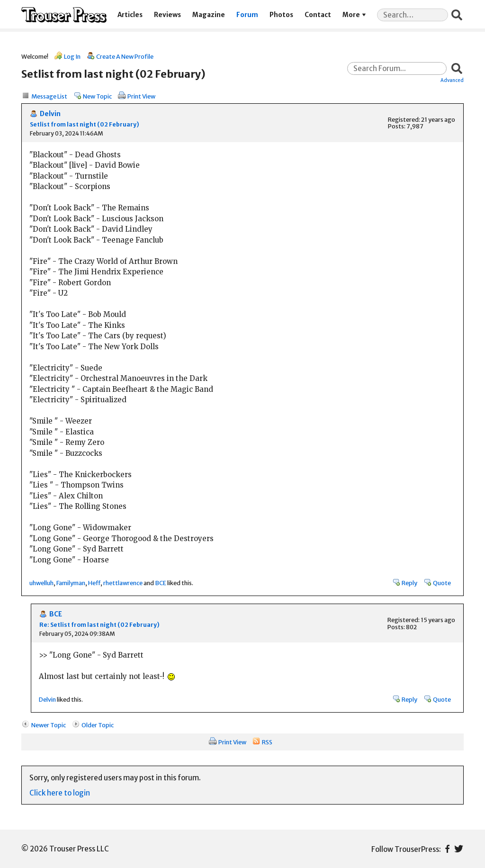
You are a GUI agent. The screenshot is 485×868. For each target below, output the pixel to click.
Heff (94, 583)
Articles (130, 15)
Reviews (167, 15)
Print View (141, 96)
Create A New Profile (125, 56)
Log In (72, 56)
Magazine (209, 15)
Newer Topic (49, 725)
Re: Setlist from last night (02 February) (99, 625)
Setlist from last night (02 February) (85, 124)
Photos (281, 15)
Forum (247, 15)
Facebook (447, 849)
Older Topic (98, 725)
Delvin (50, 114)
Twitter (459, 849)
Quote (442, 583)
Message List (49, 96)
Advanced (452, 80)
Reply (409, 583)
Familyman (71, 583)
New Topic (97, 96)
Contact (318, 15)
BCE (161, 583)
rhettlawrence (123, 583)
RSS (267, 742)
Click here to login (60, 793)
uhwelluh (41, 583)
